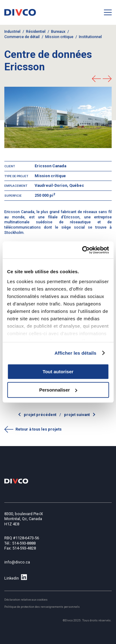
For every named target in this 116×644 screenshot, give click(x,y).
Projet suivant (77, 415)
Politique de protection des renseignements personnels (42, 607)
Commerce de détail (22, 37)
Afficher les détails (75, 353)
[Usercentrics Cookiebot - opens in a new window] (83, 250)
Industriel (12, 31)
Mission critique (59, 37)
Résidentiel (36, 31)
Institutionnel (90, 37)
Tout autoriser (58, 372)
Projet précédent (41, 415)
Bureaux (58, 31)
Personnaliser (58, 390)
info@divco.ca (17, 562)
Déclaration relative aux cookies (26, 600)
